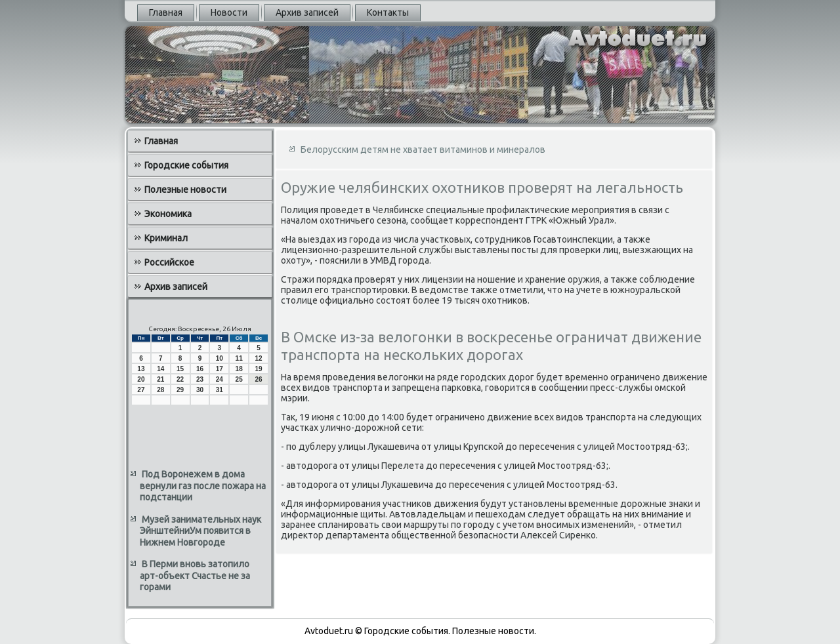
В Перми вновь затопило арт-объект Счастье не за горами (195, 575)
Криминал (166, 238)
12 (258, 358)
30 (200, 390)
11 (239, 358)
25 (239, 379)
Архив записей (307, 12)
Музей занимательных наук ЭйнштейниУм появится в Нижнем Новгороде (200, 531)
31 (220, 390)
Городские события (186, 165)
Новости (229, 12)
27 (141, 390)
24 (220, 379)
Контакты (388, 12)
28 (160, 390)
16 (200, 369)
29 (180, 390)
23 (200, 379)
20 (141, 379)
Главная (166, 12)
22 (180, 379)
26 (258, 379)
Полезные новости (185, 190)
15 (180, 369)
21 (160, 379)
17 (220, 369)
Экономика (168, 214)
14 (160, 369)
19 (258, 369)
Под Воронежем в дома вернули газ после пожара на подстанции (203, 486)
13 (141, 369)
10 (220, 358)
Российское (169, 262)
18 (239, 369)
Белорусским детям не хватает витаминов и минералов (423, 150)
